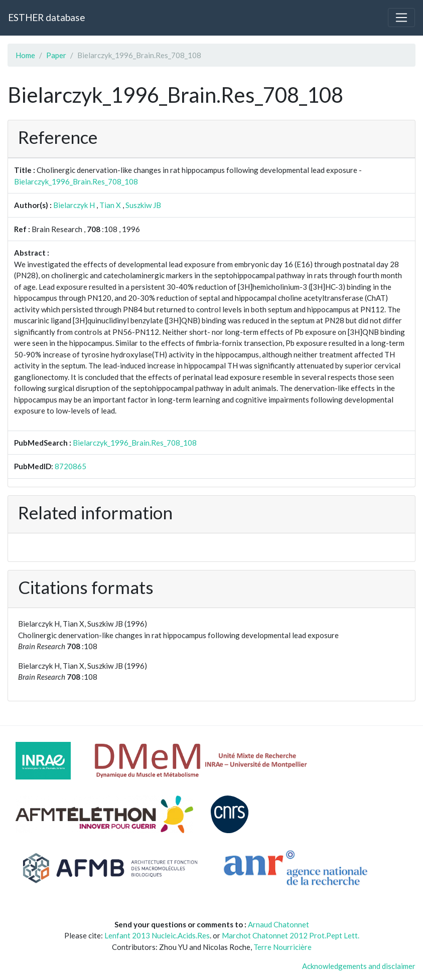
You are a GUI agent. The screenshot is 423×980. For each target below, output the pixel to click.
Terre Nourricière (283, 947)
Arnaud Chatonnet (278, 924)
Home (25, 55)
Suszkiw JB (143, 205)
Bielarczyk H (74, 205)
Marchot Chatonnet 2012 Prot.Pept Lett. (291, 935)
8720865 (70, 466)
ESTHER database (46, 17)
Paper (56, 55)
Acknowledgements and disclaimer (359, 966)
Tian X (110, 205)
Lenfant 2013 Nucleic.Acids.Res (157, 935)
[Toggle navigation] (401, 18)
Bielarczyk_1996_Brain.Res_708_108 (76, 181)
